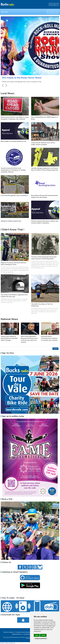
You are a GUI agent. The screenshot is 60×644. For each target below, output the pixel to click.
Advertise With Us (17, 634)
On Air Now (54, 4)
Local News (7, 93)
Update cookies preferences (8, 643)
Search (55, 349)
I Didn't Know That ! (12, 230)
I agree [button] (37, 635)
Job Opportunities (28, 634)
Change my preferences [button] (41, 638)
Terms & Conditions (9, 632)
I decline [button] (43, 635)
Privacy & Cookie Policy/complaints (25, 632)
